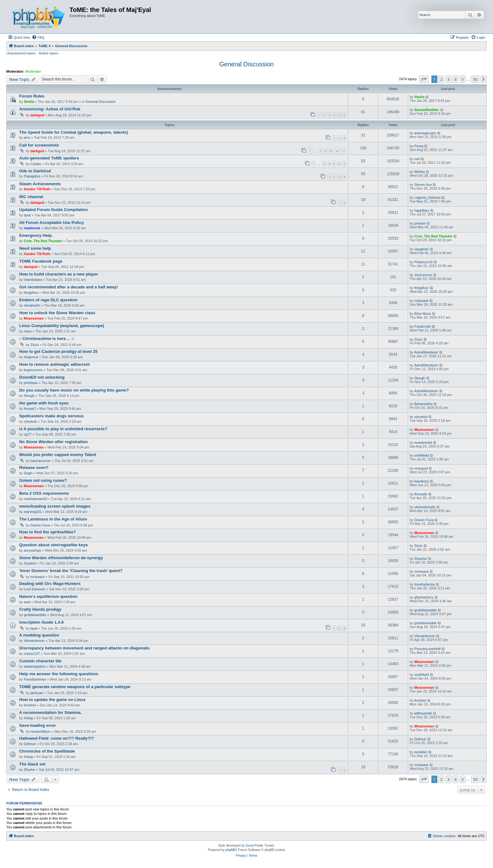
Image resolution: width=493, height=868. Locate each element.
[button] (424, 79)
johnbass (31, 383)
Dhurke (29, 770)
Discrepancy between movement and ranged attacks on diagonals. (85, 648)
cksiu (28, 331)
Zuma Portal (254, 846)
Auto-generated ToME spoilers (49, 158)
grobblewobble (35, 615)
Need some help (35, 248)
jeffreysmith (423, 713)
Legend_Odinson (428, 198)
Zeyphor (30, 563)
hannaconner (41, 461)
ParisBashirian (35, 679)
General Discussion (246, 64)
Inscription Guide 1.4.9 (41, 622)
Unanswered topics (21, 53)
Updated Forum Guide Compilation (53, 210)
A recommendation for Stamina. (50, 712)
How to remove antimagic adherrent (54, 364)
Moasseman (34, 318)
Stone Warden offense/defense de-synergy (61, 558)
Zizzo (35, 345)
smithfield (422, 455)
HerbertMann (41, 732)
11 (344, 151)
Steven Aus (423, 185)
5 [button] (463, 79)
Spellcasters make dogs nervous (51, 416)
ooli (417, 159)
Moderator (33, 71)
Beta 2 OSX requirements (44, 493)
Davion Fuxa (40, 525)
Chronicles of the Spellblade (47, 751)
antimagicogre (425, 133)
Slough (420, 378)
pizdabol (421, 752)
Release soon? (34, 467)
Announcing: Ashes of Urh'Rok (50, 109)
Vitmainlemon (34, 641)
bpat (27, 215)
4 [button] (455, 79)
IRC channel (31, 197)
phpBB (230, 850)
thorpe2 (30, 409)
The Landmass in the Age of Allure (53, 519)
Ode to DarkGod (35, 171)
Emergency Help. (36, 235)
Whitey (420, 172)
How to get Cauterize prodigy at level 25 (58, 351)
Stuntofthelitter (427, 110)
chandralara (33, 280)
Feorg (419, 146)
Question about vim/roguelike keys (53, 545)
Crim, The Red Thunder (43, 241)
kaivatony (422, 481)
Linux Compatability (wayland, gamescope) (62, 326)
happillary (422, 210)
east (27, 602)
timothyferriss (425, 584)
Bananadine (424, 404)
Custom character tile (40, 661)
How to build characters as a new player (59, 274)
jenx (27, 137)
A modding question (39, 635)
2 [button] (441, 79)
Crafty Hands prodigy (40, 609)
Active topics (49, 53)
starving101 (33, 512)
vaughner (422, 249)
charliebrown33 (36, 499)
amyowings (33, 550)
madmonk (32, 228)
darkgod (37, 115)
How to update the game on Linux (52, 700)
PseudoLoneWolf (428, 649)
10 (337, 151)
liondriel (30, 705)
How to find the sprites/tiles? (47, 532)
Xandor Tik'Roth (37, 189)
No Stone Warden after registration (53, 442)
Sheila (29, 102)
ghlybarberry (424, 597)
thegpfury (31, 292)
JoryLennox (423, 275)
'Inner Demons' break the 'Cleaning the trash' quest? (71, 571)
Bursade (421, 494)
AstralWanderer (426, 352)
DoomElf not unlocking (42, 377)
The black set (32, 764)
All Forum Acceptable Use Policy (51, 223)
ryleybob (30, 421)
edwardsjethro (35, 666)
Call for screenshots (39, 145)
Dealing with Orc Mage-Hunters (50, 584)
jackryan (37, 693)
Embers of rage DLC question (48, 300)
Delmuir (30, 744)
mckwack (421, 301)
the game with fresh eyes (44, 403)
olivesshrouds (425, 507)
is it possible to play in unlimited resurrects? (63, 429)
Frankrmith (423, 326)
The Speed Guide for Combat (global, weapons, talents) (74, 132)
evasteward (423, 442)
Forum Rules (32, 96)
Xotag (28, 718)
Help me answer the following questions (59, 674)
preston (420, 223)
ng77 (28, 434)
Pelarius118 (424, 262)
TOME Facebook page (41, 261)
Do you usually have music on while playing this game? (74, 390)
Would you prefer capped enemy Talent (58, 455)
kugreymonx (33, 370)
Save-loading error (38, 725)
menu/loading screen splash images (55, 506)
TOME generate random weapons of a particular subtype (75, 687)
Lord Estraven (35, 589)
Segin (28, 473)
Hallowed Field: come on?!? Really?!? (57, 738)
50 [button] (475, 79)
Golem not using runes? (43, 480)
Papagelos (32, 176)
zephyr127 (32, 654)
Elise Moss (423, 314)
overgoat (421, 468)
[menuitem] (38, 37)
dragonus (31, 357)
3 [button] (449, 79)
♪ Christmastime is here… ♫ (47, 339)
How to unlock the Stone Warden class (57, 313)
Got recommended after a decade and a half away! (69, 287)
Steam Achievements (40, 184)
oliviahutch (32, 305)
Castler (36, 164)
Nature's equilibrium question (48, 596)
